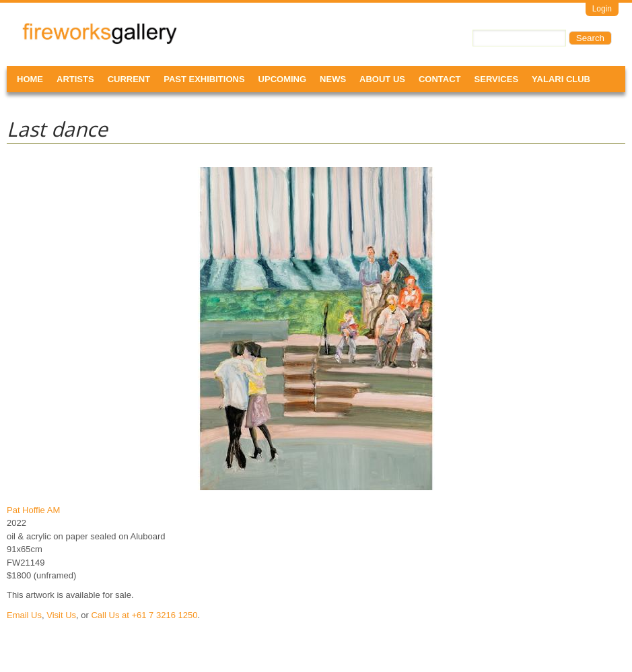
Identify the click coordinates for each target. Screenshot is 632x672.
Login (602, 9)
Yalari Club (561, 79)
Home (30, 79)
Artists (75, 79)
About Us (382, 79)
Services (497, 79)
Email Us (24, 615)
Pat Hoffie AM (33, 510)
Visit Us (61, 615)
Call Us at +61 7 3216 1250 (144, 615)
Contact (440, 79)
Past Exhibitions (204, 79)
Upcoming (283, 79)
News (333, 79)
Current (129, 79)
